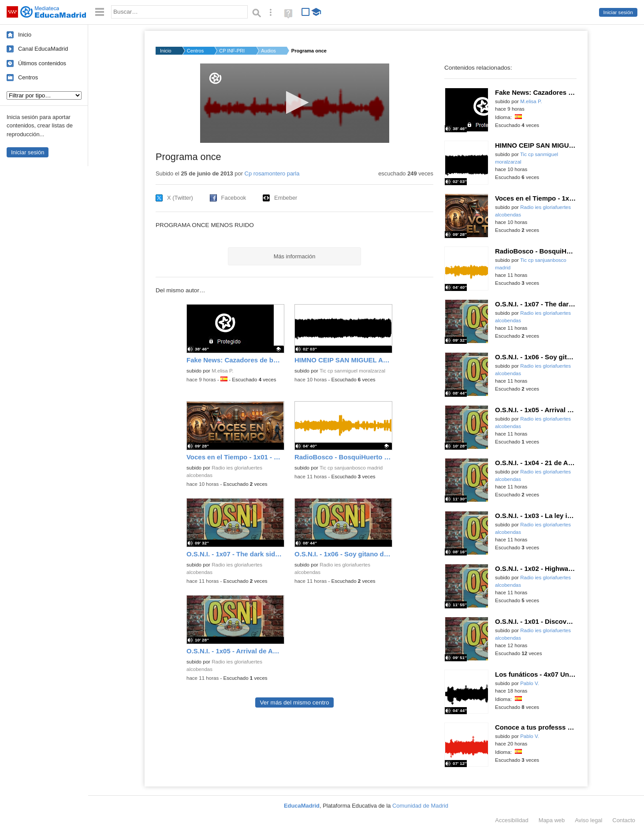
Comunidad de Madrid (420, 806)
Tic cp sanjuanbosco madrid (351, 468)
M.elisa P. (222, 371)
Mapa (552, 820)
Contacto (624, 820)
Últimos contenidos (42, 63)
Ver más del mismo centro (294, 702)
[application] (295, 103)
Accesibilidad (512, 820)
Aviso (588, 820)
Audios (268, 51)
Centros (28, 77)
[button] (295, 102)
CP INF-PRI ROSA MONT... (232, 51)
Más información (295, 256)
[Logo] (215, 78)
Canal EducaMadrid (43, 49)
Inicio (25, 35)
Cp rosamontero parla (272, 173)
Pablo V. (530, 683)
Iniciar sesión (618, 12)
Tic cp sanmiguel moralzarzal (352, 371)
